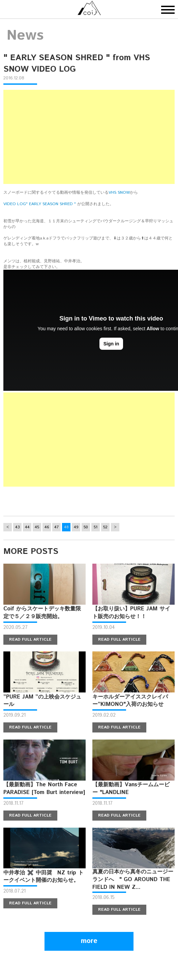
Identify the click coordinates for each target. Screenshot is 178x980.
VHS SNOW (119, 193)
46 (47, 527)
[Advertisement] (89, 137)
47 (56, 527)
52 (105, 527)
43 (17, 527)
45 (37, 527)
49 (76, 527)
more (89, 941)
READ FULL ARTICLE (30, 639)
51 (96, 527)
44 (27, 527)
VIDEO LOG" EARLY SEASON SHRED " (40, 204)
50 (86, 527)
